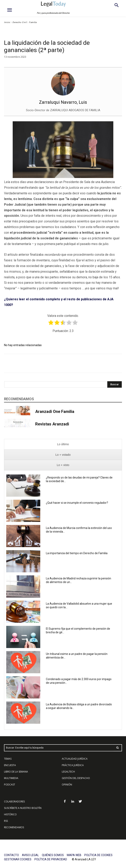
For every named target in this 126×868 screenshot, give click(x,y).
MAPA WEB (74, 855)
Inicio (7, 22)
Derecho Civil (20, 22)
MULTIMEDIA (11, 778)
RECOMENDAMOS (14, 827)
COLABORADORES (14, 802)
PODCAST (10, 785)
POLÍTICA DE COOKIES (98, 855)
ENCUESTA (10, 765)
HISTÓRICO (10, 814)
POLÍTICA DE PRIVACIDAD (51, 859)
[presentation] (63, 444)
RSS (6, 821)
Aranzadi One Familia (55, 411)
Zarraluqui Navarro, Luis (63, 102)
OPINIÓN (67, 785)
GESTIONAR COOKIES (18, 859)
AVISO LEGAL (30, 855)
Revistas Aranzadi (52, 424)
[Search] (115, 384)
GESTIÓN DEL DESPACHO (76, 778)
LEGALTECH (68, 772)
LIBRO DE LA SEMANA (16, 772)
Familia (33, 22)
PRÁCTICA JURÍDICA (73, 765)
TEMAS (8, 759)
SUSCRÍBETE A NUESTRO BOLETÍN (23, 808)
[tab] (63, 444)
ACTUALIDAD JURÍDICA (75, 759)
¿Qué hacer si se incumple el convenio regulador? (77, 503)
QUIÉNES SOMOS (53, 855)
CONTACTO (11, 855)
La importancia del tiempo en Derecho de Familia (77, 553)
